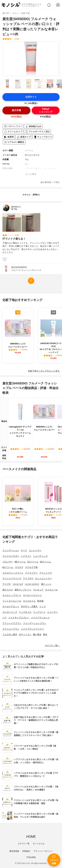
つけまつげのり (32, 584)
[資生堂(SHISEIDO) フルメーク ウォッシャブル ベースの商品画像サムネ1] (7, 84)
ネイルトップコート (12, 595)
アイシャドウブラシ (12, 623)
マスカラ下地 (31, 567)
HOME (31, 837)
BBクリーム (20, 562)
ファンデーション (11, 550)
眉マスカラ (8, 590)
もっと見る (31, 174)
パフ (5, 618)
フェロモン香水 (10, 634)
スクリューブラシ (11, 629)
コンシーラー (35, 550)
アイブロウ (28, 578)
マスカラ (19, 567)
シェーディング (40, 556)
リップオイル (25, 612)
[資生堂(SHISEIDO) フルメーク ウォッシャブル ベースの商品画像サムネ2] (18, 84)
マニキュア (38, 590)
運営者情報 (14, 851)
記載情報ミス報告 (50, 182)
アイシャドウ (46, 573)
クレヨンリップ (10, 612)
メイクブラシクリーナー (32, 629)
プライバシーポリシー (43, 851)
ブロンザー (8, 562)
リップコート (39, 612)
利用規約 (26, 851)
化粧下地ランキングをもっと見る (44, 371)
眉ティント (46, 584)
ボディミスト (25, 634)
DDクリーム (46, 562)
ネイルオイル (29, 601)
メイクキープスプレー (19, 618)
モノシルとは (39, 844)
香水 (45, 634)
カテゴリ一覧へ (52, 645)
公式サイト (31, 97)
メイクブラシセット (40, 618)
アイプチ (7, 584)
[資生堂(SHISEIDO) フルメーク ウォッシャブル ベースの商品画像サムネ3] (29, 84)
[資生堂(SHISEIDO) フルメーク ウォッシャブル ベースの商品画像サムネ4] (39, 84)
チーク (24, 550)
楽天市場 (16, 110)
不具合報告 (31, 857)
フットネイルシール (12, 601)
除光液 (40, 601)
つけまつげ (18, 584)
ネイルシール (51, 590)
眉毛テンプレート (23, 590)
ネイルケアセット (11, 606)
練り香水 (37, 634)
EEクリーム (8, 567)
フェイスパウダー (11, 556)
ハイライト (26, 556)
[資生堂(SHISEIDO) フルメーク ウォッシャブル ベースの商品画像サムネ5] (50, 84)
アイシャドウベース (12, 578)
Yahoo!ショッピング (46, 110)
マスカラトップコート (13, 573)
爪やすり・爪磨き (29, 606)
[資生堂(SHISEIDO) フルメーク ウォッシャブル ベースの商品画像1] (31, 59)
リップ (42, 606)
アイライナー (31, 573)
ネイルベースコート (32, 595)
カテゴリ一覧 (24, 844)
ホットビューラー (44, 578)
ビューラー (53, 612)
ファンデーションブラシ (35, 623)
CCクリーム (33, 562)
